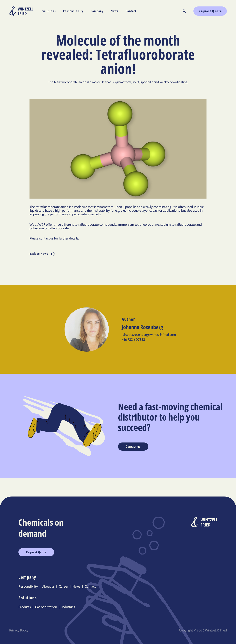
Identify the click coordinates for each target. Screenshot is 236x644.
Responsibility (73, 11)
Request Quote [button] (210, 11)
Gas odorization (46, 607)
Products (25, 607)
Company (97, 11)
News (114, 11)
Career (63, 586)
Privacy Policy (19, 630)
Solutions (49, 11)
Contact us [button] (133, 447)
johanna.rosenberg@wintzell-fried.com (149, 335)
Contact (131, 11)
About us (48, 586)
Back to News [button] (42, 254)
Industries (68, 607)
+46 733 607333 (133, 340)
